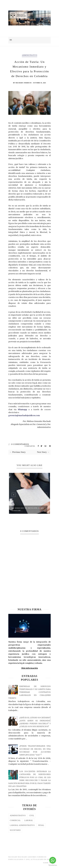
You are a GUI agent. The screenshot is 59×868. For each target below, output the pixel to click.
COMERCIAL (15, 820)
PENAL (41, 825)
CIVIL (32, 816)
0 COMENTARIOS (20, 444)
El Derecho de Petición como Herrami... (28, 509)
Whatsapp (22, 410)
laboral (29, 820)
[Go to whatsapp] (53, 860)
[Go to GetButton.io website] (53, 865)
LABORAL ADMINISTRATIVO (22, 825)
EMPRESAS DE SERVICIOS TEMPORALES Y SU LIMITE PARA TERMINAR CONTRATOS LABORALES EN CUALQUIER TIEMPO (29, 692)
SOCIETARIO (15, 830)
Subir (47, 863)
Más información (30, 668)
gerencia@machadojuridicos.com (24, 415)
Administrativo (30, 55)
